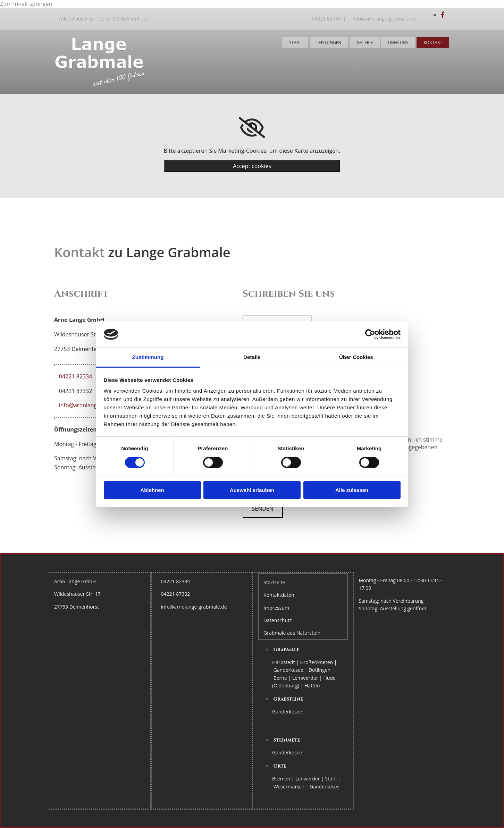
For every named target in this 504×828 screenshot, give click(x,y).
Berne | (283, 678)
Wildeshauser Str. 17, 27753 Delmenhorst (104, 19)
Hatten (312, 685)
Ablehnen (152, 490)
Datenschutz (278, 620)
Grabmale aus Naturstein (292, 633)
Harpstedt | (286, 662)
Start (295, 43)
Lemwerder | (308, 678)
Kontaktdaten (279, 595)
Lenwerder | (310, 779)
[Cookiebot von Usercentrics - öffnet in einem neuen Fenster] (370, 334)
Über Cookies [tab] (356, 357)
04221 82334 (326, 19)
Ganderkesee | (291, 670)
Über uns (398, 43)
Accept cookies (252, 166)
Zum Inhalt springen (26, 4)
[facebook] (443, 15)
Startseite (274, 582)
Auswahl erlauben (252, 490)
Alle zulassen (352, 490)
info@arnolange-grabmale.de (384, 19)
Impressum (276, 608)
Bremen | (284, 779)
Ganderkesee (287, 712)
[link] (252, 128)
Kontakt (433, 43)
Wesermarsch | (292, 787)
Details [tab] (252, 357)
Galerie (365, 43)
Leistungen (329, 43)
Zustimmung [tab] (148, 357)
